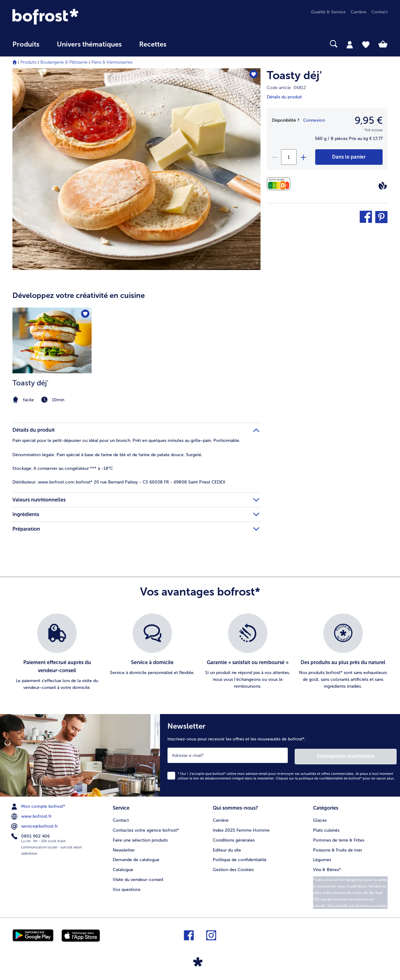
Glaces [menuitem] (320, 818)
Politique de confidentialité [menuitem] (240, 858)
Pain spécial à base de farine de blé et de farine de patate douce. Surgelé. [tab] (107, 455)
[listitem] (52, 356)
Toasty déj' (294, 75)
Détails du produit (284, 97)
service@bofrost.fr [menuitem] (35, 825)
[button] (366, 217)
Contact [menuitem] (380, 12)
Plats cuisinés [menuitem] (326, 828)
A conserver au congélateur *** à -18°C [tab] (63, 468)
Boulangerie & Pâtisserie (64, 62)
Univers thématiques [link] (89, 44)
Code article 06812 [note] (286, 88)
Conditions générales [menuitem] (234, 838)
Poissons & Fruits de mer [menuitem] (338, 848)
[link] (69, 17)
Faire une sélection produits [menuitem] (140, 838)
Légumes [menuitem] (322, 858)
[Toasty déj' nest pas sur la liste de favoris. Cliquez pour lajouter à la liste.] (253, 75)
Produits (29, 62)
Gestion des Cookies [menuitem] (233, 868)
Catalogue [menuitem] (123, 868)
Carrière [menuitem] (359, 12)
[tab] (350, 44)
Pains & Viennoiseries (112, 62)
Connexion (314, 120)
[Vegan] (383, 186)
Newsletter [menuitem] (124, 848)
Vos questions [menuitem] (127, 888)
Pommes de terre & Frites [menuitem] (339, 838)
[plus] (303, 157)
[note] (52, 400)
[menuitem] (26, 47)
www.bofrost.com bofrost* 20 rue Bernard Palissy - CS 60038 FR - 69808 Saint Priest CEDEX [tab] (119, 482)
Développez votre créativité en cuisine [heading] (79, 295)
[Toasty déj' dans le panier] (349, 157)
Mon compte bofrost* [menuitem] (39, 805)
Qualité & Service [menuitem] (328, 12)
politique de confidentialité (321, 777)
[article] (136, 343)
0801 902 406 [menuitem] (31, 835)
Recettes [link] (153, 44)
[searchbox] (188, 44)
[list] (200, 652)
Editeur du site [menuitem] (227, 848)
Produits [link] (26, 44)
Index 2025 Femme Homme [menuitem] (241, 828)
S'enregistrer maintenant (360, 755)
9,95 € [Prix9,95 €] (369, 120)
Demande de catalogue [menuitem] (136, 858)
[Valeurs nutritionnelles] (280, 184)
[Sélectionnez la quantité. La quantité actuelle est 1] (289, 157)
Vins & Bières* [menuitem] (327, 868)
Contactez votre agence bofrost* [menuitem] (146, 828)
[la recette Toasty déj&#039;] (52, 356)
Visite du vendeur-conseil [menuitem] (138, 878)
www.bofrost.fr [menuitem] (32, 815)
